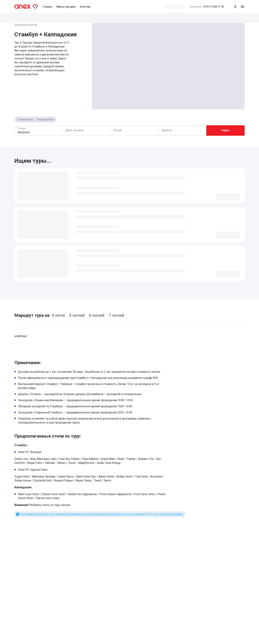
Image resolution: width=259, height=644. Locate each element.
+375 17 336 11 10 (207, 7)
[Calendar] (86, 130)
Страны (48, 7)
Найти (225, 130)
